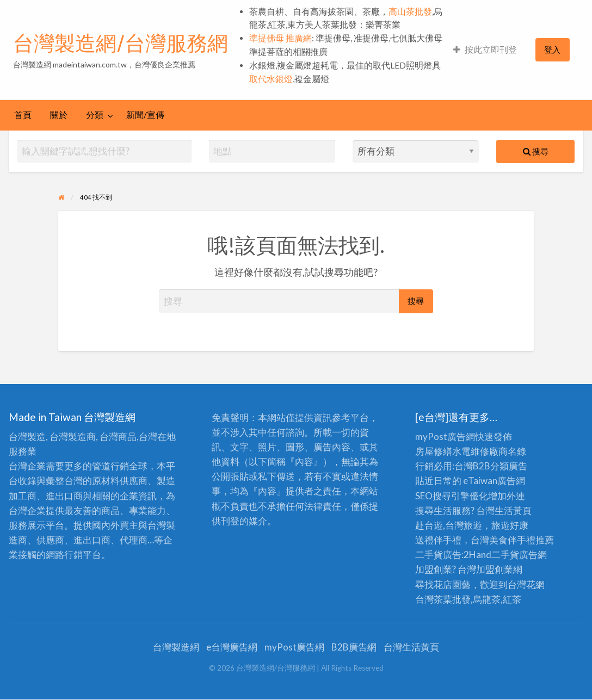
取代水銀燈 (271, 79)
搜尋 (536, 151)
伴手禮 (522, 540)
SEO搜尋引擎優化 (452, 496)
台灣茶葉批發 (443, 599)
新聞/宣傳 (145, 115)
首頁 (23, 115)
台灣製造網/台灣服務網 (121, 43)
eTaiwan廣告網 (494, 481)
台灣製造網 (176, 647)
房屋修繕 (434, 451)
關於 (59, 115)
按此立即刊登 (485, 49)
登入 (552, 49)
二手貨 (505, 555)
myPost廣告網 (445, 436)
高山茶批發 (410, 11)
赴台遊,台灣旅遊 (449, 525)
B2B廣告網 (354, 647)
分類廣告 (509, 466)
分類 (95, 115)
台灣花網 (526, 584)
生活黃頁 (513, 510)
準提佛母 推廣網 (280, 38)
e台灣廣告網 (232, 647)
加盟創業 (495, 569)
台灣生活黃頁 (411, 647)
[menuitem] (485, 50)
